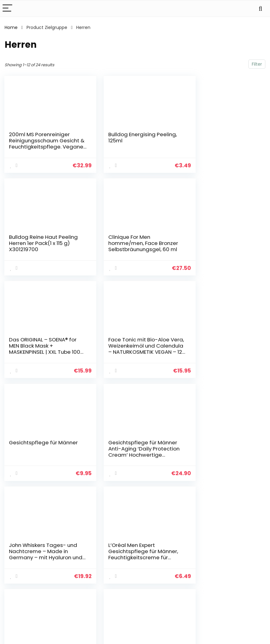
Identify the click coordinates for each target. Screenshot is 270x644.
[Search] (260, 8)
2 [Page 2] (135, 495)
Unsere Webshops (203, 579)
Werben (192, 587)
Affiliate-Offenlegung (240, 578)
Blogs (189, 570)
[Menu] (7, 8)
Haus (189, 553)
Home (11, 27)
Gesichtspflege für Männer (33, 341)
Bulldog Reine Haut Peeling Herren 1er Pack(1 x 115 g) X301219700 (222, 141)
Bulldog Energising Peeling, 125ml (122, 137)
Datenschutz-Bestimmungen (243, 556)
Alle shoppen (198, 561)
